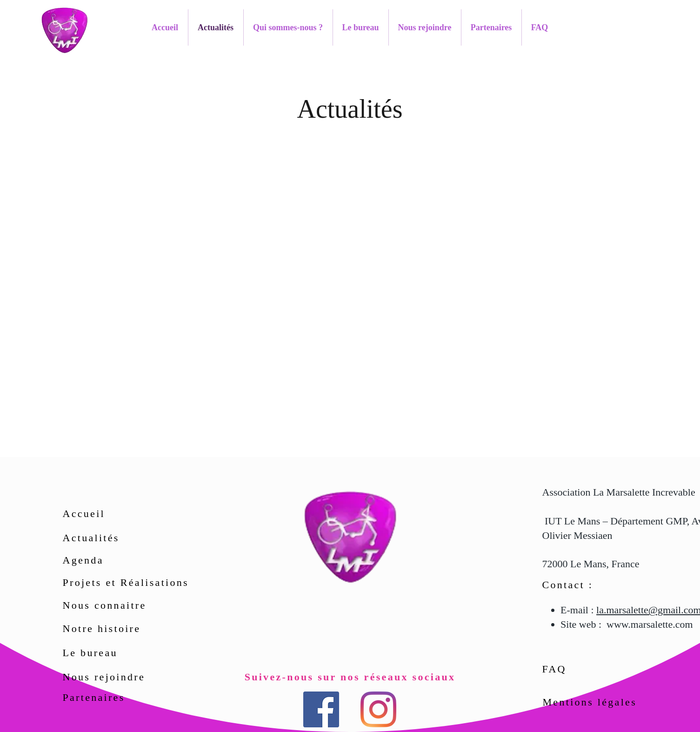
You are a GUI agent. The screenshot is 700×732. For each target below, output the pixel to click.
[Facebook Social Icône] (321, 709)
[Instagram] (378, 709)
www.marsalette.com (650, 624)
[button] (288, 27)
